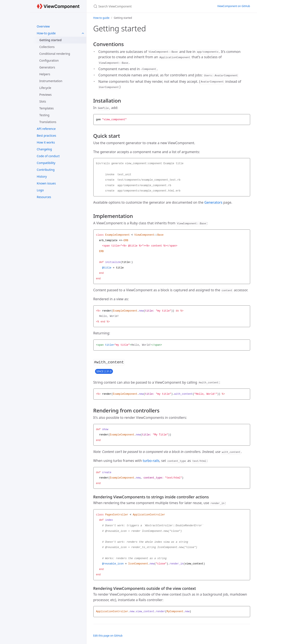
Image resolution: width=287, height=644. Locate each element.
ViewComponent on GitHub (234, 6)
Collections (47, 47)
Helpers (45, 74)
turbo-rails (151, 460)
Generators (47, 67)
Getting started (51, 40)
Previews (46, 95)
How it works (46, 142)
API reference (46, 129)
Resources (44, 197)
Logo (40, 190)
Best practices (47, 136)
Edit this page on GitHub (108, 635)
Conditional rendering (55, 54)
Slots (43, 101)
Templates (47, 108)
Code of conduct (48, 156)
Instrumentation (51, 81)
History (42, 176)
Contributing (46, 170)
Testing (44, 115)
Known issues (46, 183)
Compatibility (46, 163)
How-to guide (46, 33)
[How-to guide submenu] (83, 33)
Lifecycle (45, 88)
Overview (43, 26)
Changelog (44, 149)
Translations (48, 122)
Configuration (49, 60)
